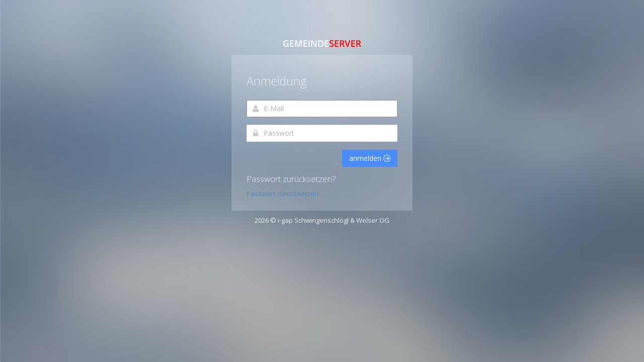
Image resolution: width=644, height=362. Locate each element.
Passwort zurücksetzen (283, 194)
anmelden (370, 158)
